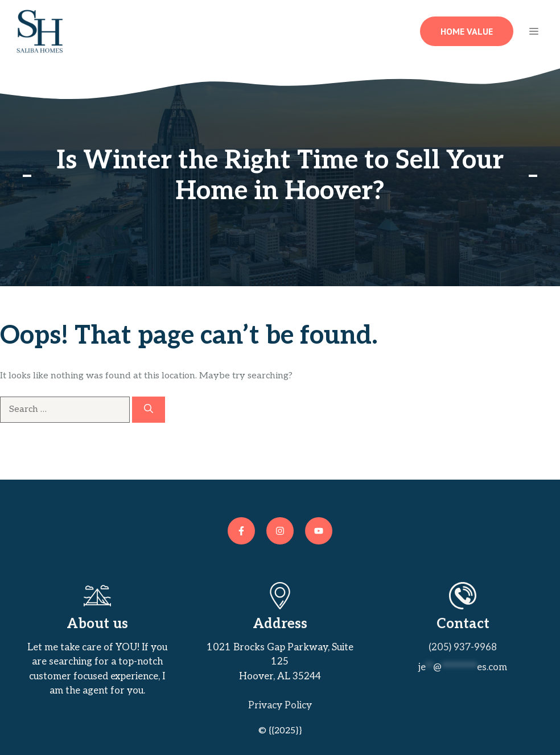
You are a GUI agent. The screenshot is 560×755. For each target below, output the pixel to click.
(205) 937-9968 (463, 647)
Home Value (467, 31)
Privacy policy (280, 706)
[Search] (149, 410)
